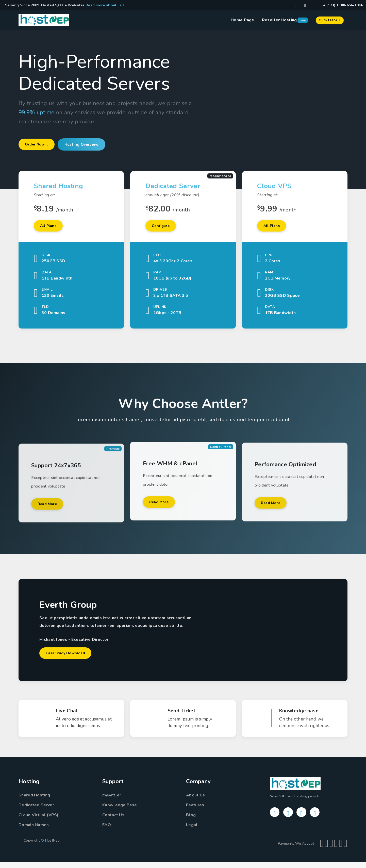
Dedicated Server (36, 811)
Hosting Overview (88, 145)
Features (195, 811)
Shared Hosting (34, 801)
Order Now (39, 145)
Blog (191, 821)
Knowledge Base (120, 811)
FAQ (107, 831)
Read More (50, 525)
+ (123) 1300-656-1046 (343, 5)
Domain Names (34, 831)
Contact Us (113, 821)
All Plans (51, 228)
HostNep (53, 847)
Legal (192, 831)
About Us (195, 801)
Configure (163, 228)
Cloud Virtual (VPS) (39, 821)
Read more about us (105, 5)
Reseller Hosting (279, 20)
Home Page (243, 20)
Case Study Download (69, 659)
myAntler (112, 801)
